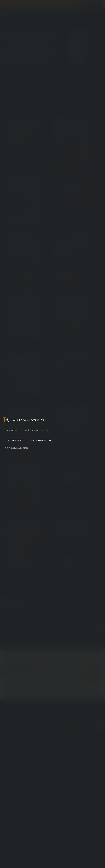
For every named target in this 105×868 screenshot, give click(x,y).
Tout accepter (41, 440)
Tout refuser (14, 440)
